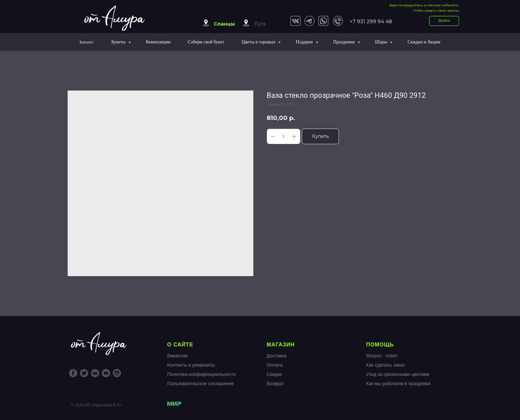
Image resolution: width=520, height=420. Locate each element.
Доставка (277, 356)
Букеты (119, 42)
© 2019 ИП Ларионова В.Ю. (97, 405)
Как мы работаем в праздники (398, 384)
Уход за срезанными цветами (398, 374)
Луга (260, 24)
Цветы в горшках (259, 42)
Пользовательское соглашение (201, 384)
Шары (382, 42)
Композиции (158, 42)
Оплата (275, 365)
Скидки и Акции (424, 42)
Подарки (305, 42)
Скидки (274, 374)
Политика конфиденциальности (201, 374)
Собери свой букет (206, 42)
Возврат (275, 384)
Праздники (344, 42)
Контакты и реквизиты (191, 365)
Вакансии (177, 356)
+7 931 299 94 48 (371, 21)
